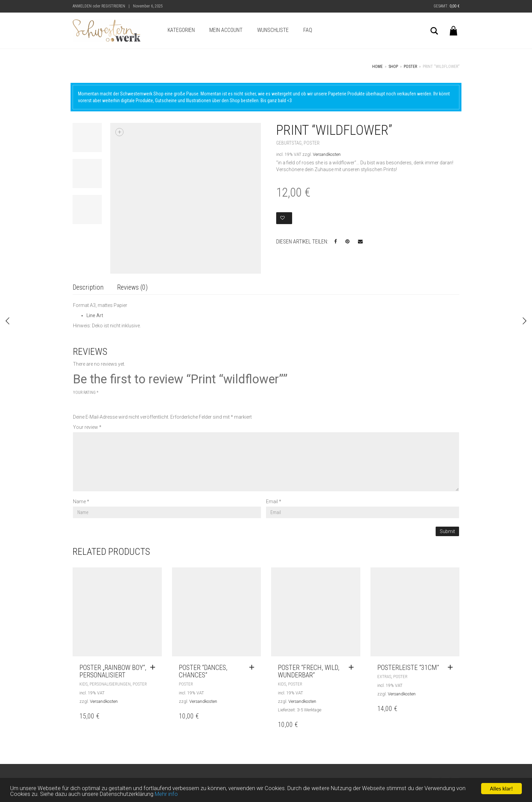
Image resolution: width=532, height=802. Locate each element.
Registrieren (113, 6)
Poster (410, 67)
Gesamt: (446, 6)
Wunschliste (273, 30)
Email (274, 502)
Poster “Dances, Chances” (203, 671)
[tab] (88, 288)
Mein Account (226, 30)
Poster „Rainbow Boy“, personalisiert (113, 671)
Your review (87, 427)
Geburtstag (289, 143)
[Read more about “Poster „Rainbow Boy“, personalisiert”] (154, 668)
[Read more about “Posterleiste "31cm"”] (452, 668)
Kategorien (181, 30)
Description (88, 287)
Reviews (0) (132, 287)
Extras (384, 677)
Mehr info (169, 794)
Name (81, 502)
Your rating (86, 393)
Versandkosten (327, 154)
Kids (83, 684)
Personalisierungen (110, 684)
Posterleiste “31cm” (408, 668)
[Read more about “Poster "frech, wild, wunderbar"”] (353, 668)
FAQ (308, 30)
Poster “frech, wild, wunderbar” (309, 671)
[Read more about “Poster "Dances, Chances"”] (253, 668)
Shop (393, 67)
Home (377, 67)
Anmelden (82, 6)
